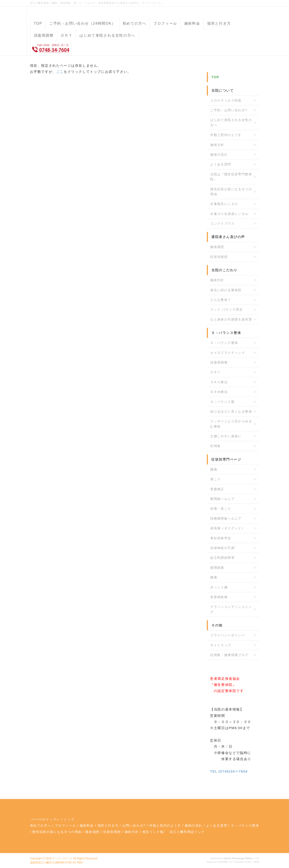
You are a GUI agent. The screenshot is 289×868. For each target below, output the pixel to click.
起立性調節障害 (222, 558)
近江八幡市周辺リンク (187, 832)
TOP (38, 23)
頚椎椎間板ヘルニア (226, 518)
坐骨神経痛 (219, 597)
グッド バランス (62, 858)
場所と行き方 (219, 23)
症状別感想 (219, 257)
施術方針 (217, 145)
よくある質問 (221, 164)
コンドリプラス (222, 224)
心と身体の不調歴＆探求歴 (231, 319)
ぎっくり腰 (219, 587)
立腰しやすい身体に (226, 436)
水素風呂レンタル (224, 204)
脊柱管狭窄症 (221, 538)
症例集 (215, 446)
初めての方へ (135, 23)
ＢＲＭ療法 (219, 392)
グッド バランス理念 (226, 309)
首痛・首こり (221, 509)
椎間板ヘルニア (222, 499)
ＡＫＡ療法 (219, 382)
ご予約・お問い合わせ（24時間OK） (82, 23)
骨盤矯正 (217, 489)
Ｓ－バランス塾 (222, 402)
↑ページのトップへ (45, 819)
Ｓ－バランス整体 (224, 343)
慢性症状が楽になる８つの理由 (231, 192)
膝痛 (214, 577)
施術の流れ (219, 155)
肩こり (215, 479)
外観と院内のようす (226, 135)
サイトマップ (221, 645)
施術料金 (192, 23)
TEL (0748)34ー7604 (229, 771)
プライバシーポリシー (228, 635)
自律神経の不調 (222, 548)
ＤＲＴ (67, 35)
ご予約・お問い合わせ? (229, 110)
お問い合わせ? (134, 825)
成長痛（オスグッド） (228, 528)
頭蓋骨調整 (44, 35)
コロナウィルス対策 (226, 100)
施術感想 (217, 247)
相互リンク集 (153, 832)
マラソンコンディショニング (231, 609)
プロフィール (165, 23)
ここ (60, 72)
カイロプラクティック (228, 353)
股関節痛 (217, 568)
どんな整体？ (221, 300)
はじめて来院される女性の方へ (107, 35)
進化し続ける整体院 (226, 290)
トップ (69, 819)
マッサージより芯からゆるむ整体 (231, 424)
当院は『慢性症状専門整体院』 (231, 177)
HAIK (256, 862)
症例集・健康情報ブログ (229, 655)
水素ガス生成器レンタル (229, 214)
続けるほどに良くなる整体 (231, 411)
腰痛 (214, 469)
